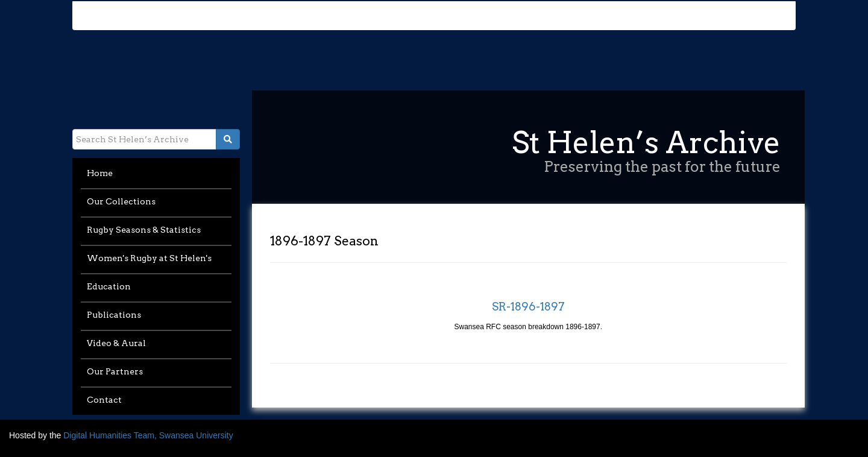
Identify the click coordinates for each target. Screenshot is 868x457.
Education (109, 286)
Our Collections (121, 201)
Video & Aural (116, 343)
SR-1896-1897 (528, 307)
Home (100, 173)
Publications (114, 315)
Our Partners (115, 371)
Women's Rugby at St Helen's (149, 258)
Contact (104, 400)
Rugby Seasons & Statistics (144, 230)
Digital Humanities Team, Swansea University (148, 435)
